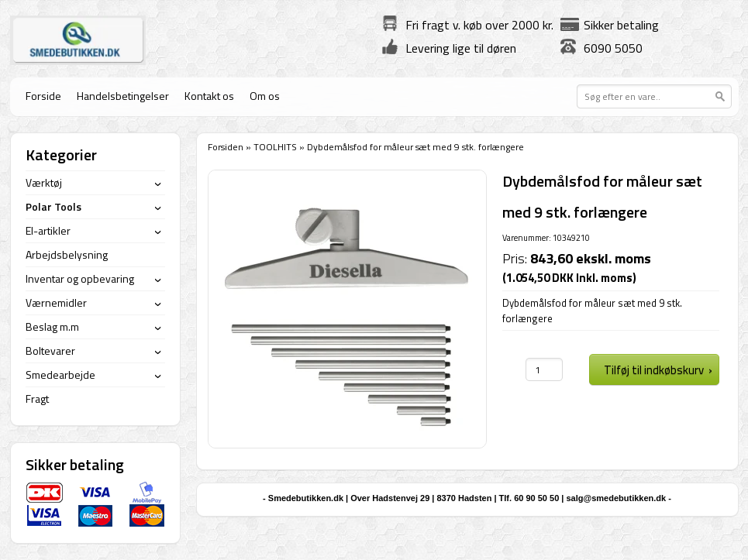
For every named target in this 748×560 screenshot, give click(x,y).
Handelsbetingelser (123, 96)
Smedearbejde (60, 374)
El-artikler (48, 230)
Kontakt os (209, 96)
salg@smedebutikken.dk (616, 498)
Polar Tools (53, 206)
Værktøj (44, 182)
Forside (43, 96)
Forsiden (226, 147)
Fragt (37, 399)
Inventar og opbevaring (80, 278)
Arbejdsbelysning (67, 254)
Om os (265, 96)
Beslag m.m (52, 326)
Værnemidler (56, 302)
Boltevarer (50, 350)
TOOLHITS (275, 147)
